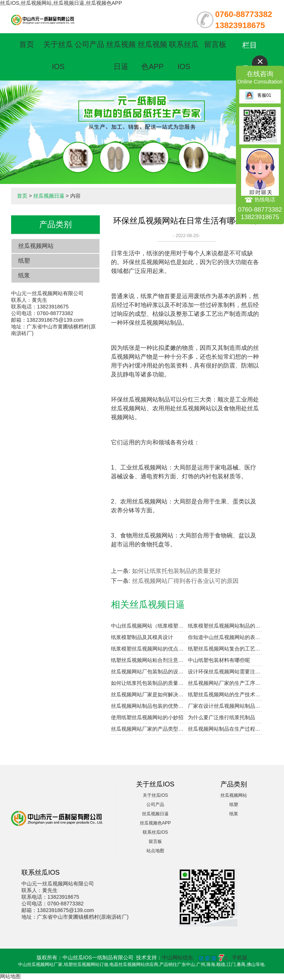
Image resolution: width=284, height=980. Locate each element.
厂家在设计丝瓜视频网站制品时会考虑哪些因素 (225, 706)
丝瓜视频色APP (155, 823)
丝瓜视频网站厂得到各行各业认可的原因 (185, 581)
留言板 (215, 44)
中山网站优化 (177, 957)
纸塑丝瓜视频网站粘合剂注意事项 (148, 660)
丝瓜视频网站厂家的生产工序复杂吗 (225, 683)
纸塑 (24, 261)
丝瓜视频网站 (36, 246)
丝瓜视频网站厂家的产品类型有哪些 (148, 729)
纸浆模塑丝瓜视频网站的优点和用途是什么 (148, 649)
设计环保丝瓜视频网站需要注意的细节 (225, 672)
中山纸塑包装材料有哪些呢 (219, 660)
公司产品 (89, 44)
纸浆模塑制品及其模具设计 (142, 637)
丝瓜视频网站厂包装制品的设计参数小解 (148, 672)
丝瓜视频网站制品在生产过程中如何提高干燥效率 (225, 729)
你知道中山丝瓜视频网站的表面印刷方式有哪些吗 (225, 637)
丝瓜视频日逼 (49, 196)
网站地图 (10, 976)
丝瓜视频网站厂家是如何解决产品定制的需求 (148, 694)
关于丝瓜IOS (155, 795)
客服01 (258, 95)
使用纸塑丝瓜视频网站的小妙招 (147, 717)
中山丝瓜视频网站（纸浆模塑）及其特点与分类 (148, 626)
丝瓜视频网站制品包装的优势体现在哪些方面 (148, 706)
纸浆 (24, 275)
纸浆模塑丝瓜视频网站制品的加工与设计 (225, 626)
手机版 (240, 957)
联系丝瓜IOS (155, 832)
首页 (27, 44)
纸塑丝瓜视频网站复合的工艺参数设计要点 (225, 649)
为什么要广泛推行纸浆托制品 (222, 717)
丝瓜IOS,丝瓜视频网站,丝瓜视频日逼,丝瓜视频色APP (61, 3)
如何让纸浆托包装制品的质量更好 (176, 571)
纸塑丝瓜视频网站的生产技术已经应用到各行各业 (225, 694)
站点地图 (155, 851)
